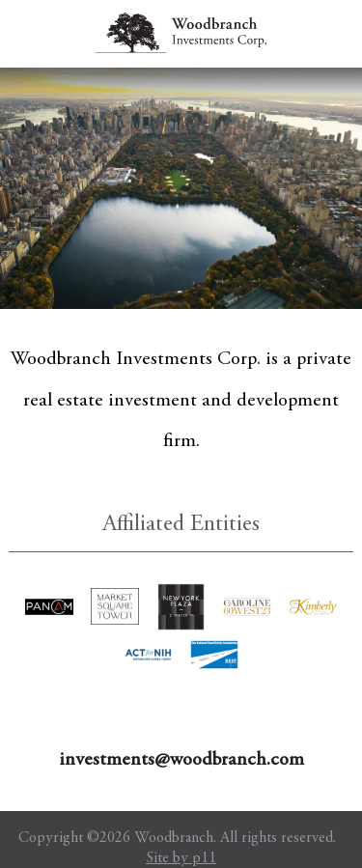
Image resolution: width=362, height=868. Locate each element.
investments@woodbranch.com (181, 760)
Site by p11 (181, 858)
